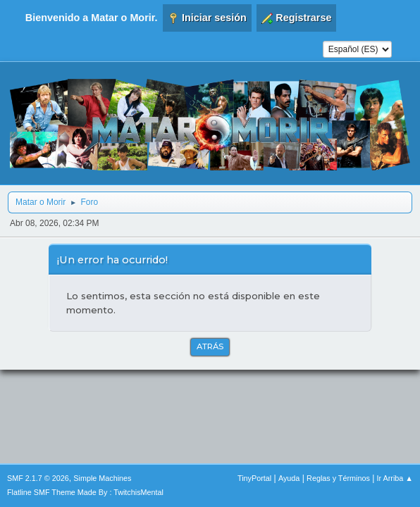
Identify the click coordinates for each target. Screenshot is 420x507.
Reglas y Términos (338, 478)
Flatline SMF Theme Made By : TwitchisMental (85, 492)
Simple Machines (102, 478)
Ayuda (289, 478)
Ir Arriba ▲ (395, 478)
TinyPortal (254, 478)
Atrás (210, 346)
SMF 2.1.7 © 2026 (38, 478)
